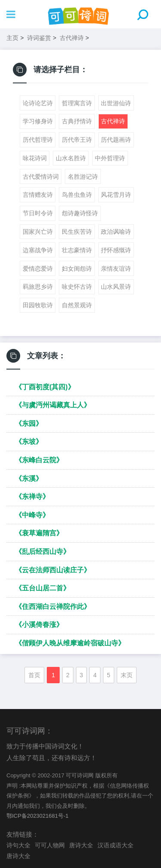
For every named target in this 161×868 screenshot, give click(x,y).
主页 (12, 38)
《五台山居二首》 (43, 588)
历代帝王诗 (77, 140)
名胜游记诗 (83, 177)
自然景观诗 (77, 305)
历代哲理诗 (38, 140)
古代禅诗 (72, 38)
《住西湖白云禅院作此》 (53, 607)
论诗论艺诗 (38, 103)
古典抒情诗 (77, 121)
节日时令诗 (38, 213)
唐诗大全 (81, 845)
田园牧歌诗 (38, 305)
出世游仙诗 (116, 103)
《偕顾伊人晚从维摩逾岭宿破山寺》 (70, 643)
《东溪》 (29, 478)
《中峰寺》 (32, 515)
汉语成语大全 (115, 845)
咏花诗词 (35, 158)
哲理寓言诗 (77, 103)
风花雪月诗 (116, 195)
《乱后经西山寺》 (43, 552)
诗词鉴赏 (39, 38)
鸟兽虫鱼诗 (77, 195)
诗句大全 (18, 845)
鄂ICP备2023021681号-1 (38, 816)
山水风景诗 (116, 287)
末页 (127, 675)
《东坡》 (29, 442)
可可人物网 (50, 845)
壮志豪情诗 (77, 250)
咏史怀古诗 (77, 287)
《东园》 (29, 423)
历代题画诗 (116, 140)
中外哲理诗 (110, 158)
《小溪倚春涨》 (39, 625)
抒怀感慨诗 (116, 250)
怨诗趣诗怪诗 (80, 213)
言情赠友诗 (38, 195)
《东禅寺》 (32, 497)
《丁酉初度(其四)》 (45, 387)
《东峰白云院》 (39, 460)
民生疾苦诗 (77, 232)
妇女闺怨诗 (77, 269)
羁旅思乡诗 (38, 287)
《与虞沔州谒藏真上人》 (53, 405)
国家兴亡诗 (38, 232)
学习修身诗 (38, 121)
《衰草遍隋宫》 (39, 533)
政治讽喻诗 (116, 232)
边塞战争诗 (38, 250)
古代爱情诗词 (41, 177)
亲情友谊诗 (116, 269)
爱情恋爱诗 (38, 269)
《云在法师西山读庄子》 (53, 570)
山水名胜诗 (71, 158)
